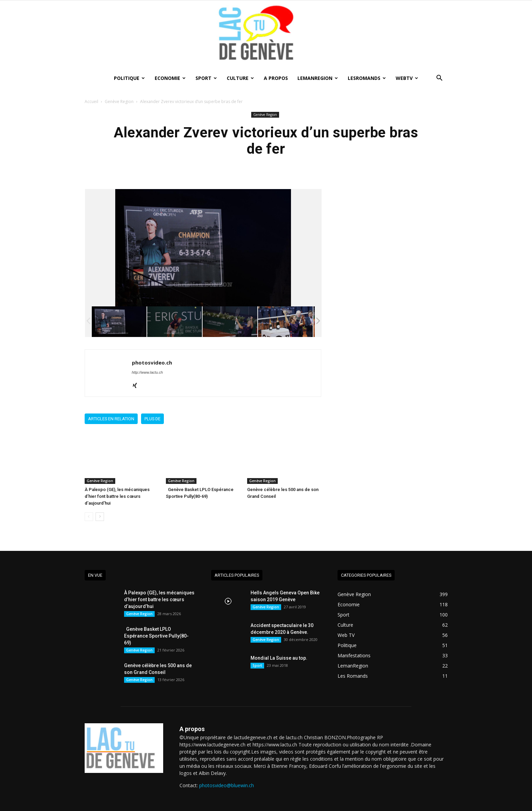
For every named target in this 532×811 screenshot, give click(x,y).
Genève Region (119, 102)
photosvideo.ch (152, 362)
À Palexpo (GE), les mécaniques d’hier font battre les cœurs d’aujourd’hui (117, 496)
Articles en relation (111, 419)
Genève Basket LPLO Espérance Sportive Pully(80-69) (156, 636)
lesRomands (367, 78)
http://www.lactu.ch (148, 372)
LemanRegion (318, 78)
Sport (206, 78)
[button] (440, 79)
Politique (129, 78)
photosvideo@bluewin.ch (227, 785)
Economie (170, 78)
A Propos (276, 78)
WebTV (407, 78)
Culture (240, 78)
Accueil (91, 102)
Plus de (152, 419)
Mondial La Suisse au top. (279, 658)
